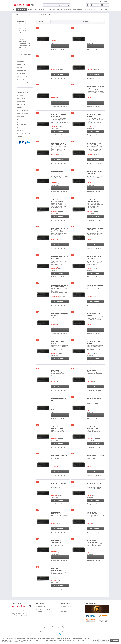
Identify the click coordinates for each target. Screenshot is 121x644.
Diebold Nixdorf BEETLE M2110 (24, 48)
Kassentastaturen (22, 101)
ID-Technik (20, 95)
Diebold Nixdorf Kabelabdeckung (56, 371)
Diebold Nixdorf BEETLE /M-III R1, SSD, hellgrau (60, 201)
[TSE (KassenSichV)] (90, 10)
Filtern (40, 22)
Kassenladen (21, 61)
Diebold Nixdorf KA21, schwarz (93, 343)
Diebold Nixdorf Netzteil (94, 399)
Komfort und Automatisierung (22, 124)
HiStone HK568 (22, 35)
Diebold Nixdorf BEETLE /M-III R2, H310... (95, 229)
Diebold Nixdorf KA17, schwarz (58, 343)
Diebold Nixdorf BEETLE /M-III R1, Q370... (95, 172)
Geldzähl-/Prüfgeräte (23, 92)
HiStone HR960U (22, 26)
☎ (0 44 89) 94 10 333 (20, 614)
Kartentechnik (21, 98)
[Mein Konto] (95, 5)
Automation (20, 89)
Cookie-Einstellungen (66, 606)
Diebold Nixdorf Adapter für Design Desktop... (95, 87)
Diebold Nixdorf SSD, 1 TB (59, 455)
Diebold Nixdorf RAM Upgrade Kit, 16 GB (58, 428)
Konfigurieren (115, 640)
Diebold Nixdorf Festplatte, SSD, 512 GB (60, 314)
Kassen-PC (21, 39)
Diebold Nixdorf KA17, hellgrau (93, 314)
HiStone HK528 (22, 30)
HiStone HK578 (22, 33)
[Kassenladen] (32, 10)
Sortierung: (85, 22)
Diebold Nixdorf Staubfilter (95, 484)
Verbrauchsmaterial (23, 83)
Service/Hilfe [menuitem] (104, 1)
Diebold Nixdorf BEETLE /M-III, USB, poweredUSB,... (60, 286)
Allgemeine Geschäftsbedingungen (45, 610)
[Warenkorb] (105, 5)
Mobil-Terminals (22, 80)
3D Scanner (20, 86)
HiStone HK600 (22, 41)
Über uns (63, 608)
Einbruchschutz (21, 117)
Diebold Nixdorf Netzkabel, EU (60, 399)
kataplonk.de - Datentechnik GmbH (74, 631)
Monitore (20, 107)
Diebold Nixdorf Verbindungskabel (57, 513)
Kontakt (63, 610)
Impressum (39, 612)
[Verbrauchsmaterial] (104, 10)
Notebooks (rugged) (22, 111)
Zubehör (20, 58)
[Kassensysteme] (21, 10)
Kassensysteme (21, 21)
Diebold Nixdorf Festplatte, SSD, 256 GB (95, 286)
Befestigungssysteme (23, 114)
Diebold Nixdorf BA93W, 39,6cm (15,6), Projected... (94, 144)
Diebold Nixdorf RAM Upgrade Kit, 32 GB (93, 428)
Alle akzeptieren (104, 640)
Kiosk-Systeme (21, 104)
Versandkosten (57, 626)
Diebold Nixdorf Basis (58, 172)
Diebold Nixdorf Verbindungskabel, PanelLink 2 (57, 541)
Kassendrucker (21, 64)
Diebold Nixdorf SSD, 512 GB (60, 484)
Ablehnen (95, 640)
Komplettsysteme (23, 37)
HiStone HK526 (22, 28)
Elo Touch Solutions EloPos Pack (25, 55)
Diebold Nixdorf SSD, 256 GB (95, 455)
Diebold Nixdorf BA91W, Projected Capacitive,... (59, 116)
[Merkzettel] (88, 5)
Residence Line (21, 127)
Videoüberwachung (22, 120)
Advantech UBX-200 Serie (25, 46)
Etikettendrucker (22, 71)
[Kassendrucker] (42, 10)
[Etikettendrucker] (66, 10)
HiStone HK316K (22, 24)
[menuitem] (57, 5)
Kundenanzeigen (22, 74)
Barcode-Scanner (22, 68)
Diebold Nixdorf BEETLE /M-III (25, 52)
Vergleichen (55, 50)
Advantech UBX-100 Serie (25, 44)
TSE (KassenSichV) (22, 77)
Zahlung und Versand (42, 608)
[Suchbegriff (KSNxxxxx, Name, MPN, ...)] (57, 5)
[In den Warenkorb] (60, 46)
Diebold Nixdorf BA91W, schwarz (94, 116)
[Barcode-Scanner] (54, 10)
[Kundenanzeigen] (78, 10)
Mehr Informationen (18, 642)
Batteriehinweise (41, 606)
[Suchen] (69, 5)
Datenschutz (64, 612)
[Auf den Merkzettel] (64, 50)
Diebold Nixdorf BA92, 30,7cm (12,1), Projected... (59, 144)
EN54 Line (20, 130)
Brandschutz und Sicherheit (25, 134)
